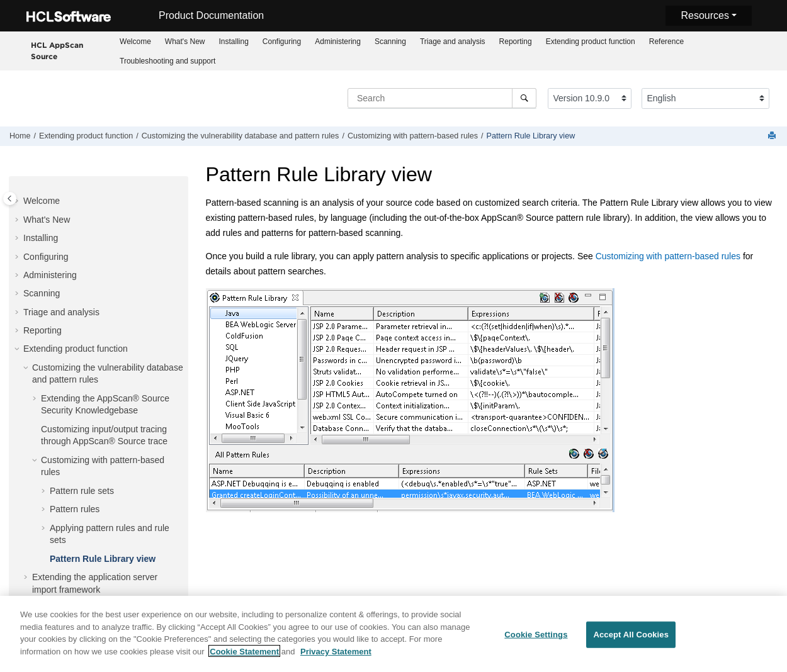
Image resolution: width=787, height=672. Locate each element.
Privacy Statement (336, 661)
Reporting (516, 42)
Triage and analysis (453, 42)
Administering (338, 42)
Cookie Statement (244, 661)
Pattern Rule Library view (531, 136)
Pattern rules (75, 488)
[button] (18, 199)
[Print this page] (773, 136)
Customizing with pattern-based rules (413, 136)
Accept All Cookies (631, 645)
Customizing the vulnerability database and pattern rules (241, 136)
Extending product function (591, 42)
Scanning (390, 42)
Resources (705, 15)
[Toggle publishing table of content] (10, 199)
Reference (666, 42)
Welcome (135, 42)
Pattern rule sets (82, 469)
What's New (185, 42)
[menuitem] (135, 41)
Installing (233, 42)
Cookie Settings (536, 645)
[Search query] (442, 98)
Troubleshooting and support (167, 61)
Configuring (282, 42)
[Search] (524, 98)
